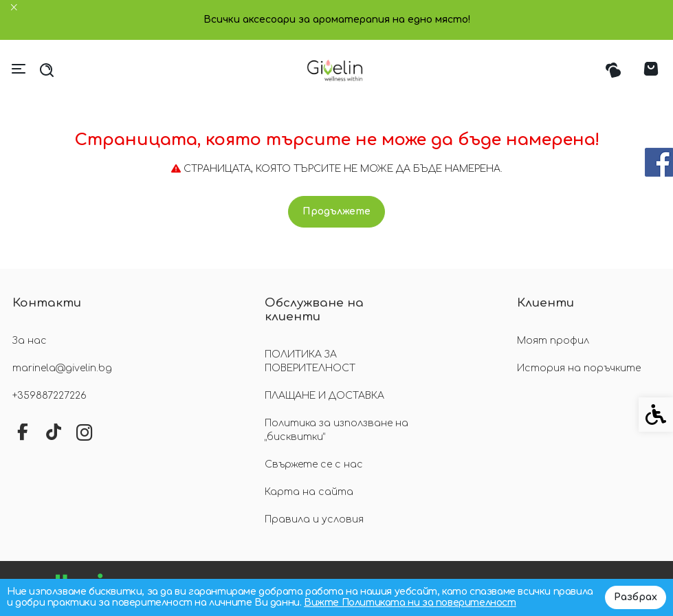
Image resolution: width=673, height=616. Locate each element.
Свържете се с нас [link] (314, 464)
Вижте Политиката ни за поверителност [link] (410, 603)
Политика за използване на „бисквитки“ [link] (336, 430)
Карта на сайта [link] (309, 492)
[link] (336, 70)
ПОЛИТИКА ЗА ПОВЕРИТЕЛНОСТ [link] (310, 361)
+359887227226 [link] (49, 396)
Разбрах (636, 597)
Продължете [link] (336, 211)
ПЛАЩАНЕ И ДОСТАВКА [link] (324, 396)
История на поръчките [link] (579, 368)
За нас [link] (30, 341)
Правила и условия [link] (314, 519)
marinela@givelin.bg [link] (62, 368)
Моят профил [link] (553, 341)
